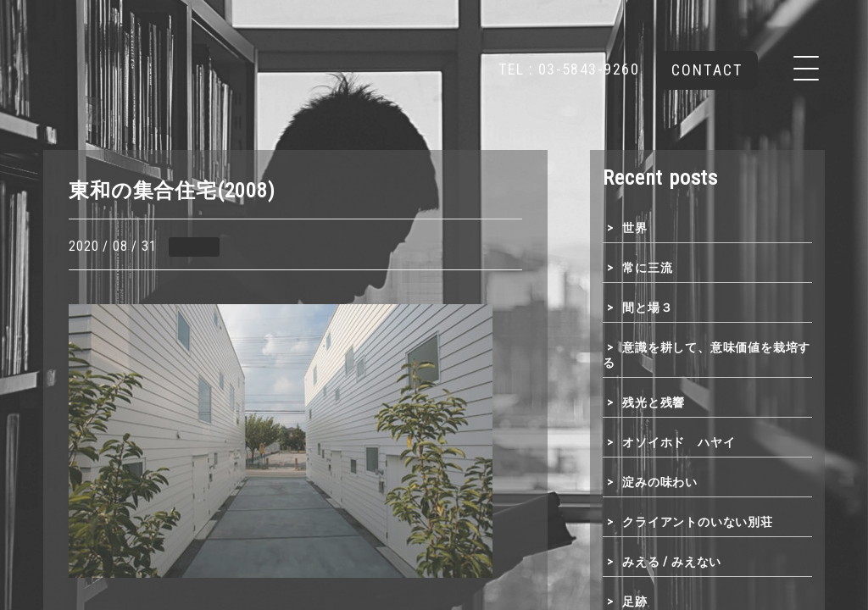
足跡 (635, 602)
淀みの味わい (660, 482)
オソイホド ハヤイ (679, 442)
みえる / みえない (672, 562)
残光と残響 (654, 402)
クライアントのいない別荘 (698, 522)
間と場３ (647, 308)
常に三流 (647, 268)
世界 (635, 228)
